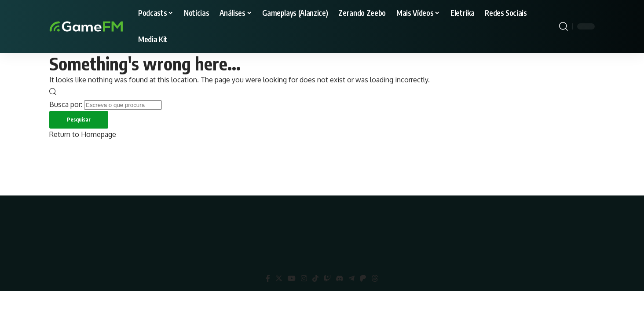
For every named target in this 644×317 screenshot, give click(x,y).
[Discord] (340, 278)
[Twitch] (327, 278)
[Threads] (375, 278)
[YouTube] (292, 278)
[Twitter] (279, 278)
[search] (563, 26)
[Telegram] (351, 278)
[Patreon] (363, 278)
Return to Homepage (83, 134)
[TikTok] (315, 278)
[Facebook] (268, 278)
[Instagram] (304, 278)
